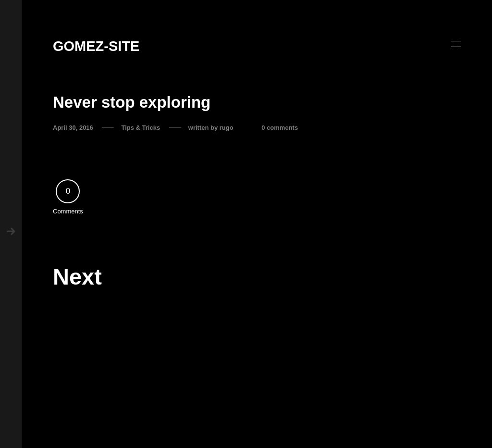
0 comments (280, 128)
